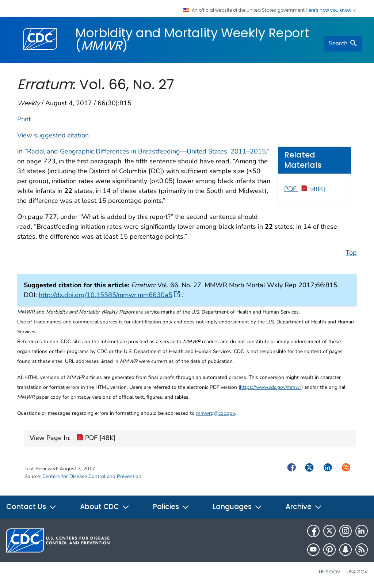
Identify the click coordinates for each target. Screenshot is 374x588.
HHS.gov (330, 572)
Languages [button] (238, 507)
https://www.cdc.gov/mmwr (271, 387)
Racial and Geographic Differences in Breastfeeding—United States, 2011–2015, (147, 151)
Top (351, 253)
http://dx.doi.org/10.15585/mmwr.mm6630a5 (109, 295)
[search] (343, 44)
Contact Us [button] (31, 507)
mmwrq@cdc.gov (215, 413)
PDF (305, 189)
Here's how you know (331, 10)
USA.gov (357, 572)
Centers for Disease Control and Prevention (92, 476)
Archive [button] (304, 507)
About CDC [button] (105, 507)
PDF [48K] (96, 439)
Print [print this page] (24, 119)
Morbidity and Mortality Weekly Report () (192, 39)
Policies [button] (171, 507)
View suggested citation (53, 135)
